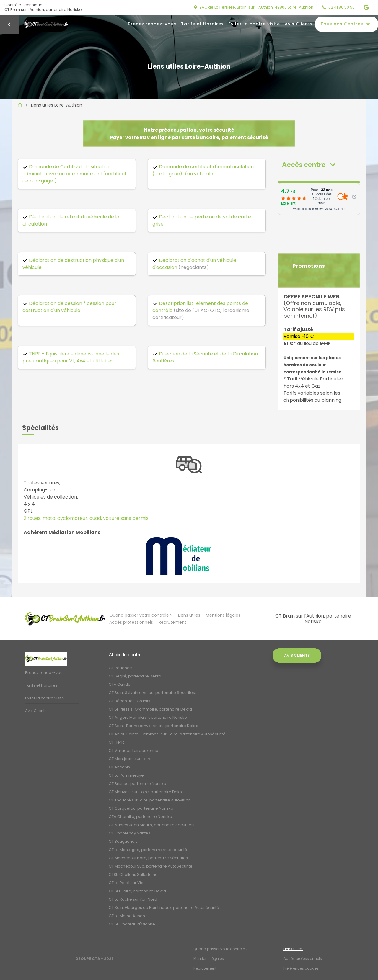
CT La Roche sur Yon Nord (133, 899)
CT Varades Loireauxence (133, 750)
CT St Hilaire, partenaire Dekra (137, 891)
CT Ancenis (119, 767)
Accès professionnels (131, 622)
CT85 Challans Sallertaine (133, 874)
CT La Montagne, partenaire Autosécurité (148, 850)
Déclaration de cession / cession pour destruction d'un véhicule (69, 307)
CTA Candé (120, 684)
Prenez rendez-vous (152, 24)
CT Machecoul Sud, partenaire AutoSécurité (151, 866)
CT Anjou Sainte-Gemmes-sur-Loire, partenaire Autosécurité (167, 734)
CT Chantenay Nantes (129, 833)
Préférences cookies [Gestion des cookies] (301, 968)
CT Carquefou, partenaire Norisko (141, 808)
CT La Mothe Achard (128, 916)
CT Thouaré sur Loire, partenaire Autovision (150, 800)
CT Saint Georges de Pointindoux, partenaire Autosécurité (164, 908)
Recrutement (172, 622)
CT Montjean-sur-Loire (130, 759)
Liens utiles (189, 615)
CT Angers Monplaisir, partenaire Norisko (148, 717)
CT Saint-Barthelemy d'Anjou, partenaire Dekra (154, 726)
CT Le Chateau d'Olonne (132, 924)
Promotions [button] (309, 266)
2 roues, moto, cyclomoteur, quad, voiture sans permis (86, 518)
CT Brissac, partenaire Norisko (137, 784)
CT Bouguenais (123, 841)
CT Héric (117, 742)
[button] (309, 165)
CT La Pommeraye (126, 775)
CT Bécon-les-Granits (129, 701)
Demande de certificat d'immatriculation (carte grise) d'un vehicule (203, 170)
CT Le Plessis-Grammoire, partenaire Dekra (150, 709)
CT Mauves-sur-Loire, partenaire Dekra (146, 792)
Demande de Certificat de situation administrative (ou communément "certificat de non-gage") (75, 174)
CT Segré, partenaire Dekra (135, 676)
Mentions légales (223, 615)
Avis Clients (299, 24)
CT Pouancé (120, 668)
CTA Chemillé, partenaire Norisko (140, 817)
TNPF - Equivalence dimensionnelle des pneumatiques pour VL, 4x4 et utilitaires (71, 357)
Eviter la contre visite (254, 24)
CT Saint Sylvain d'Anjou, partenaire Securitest (152, 693)
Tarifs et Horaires (202, 24)
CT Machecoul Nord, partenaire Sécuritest (149, 858)
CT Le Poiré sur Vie (126, 883)
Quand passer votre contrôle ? (141, 615)
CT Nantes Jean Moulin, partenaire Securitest (152, 825)
